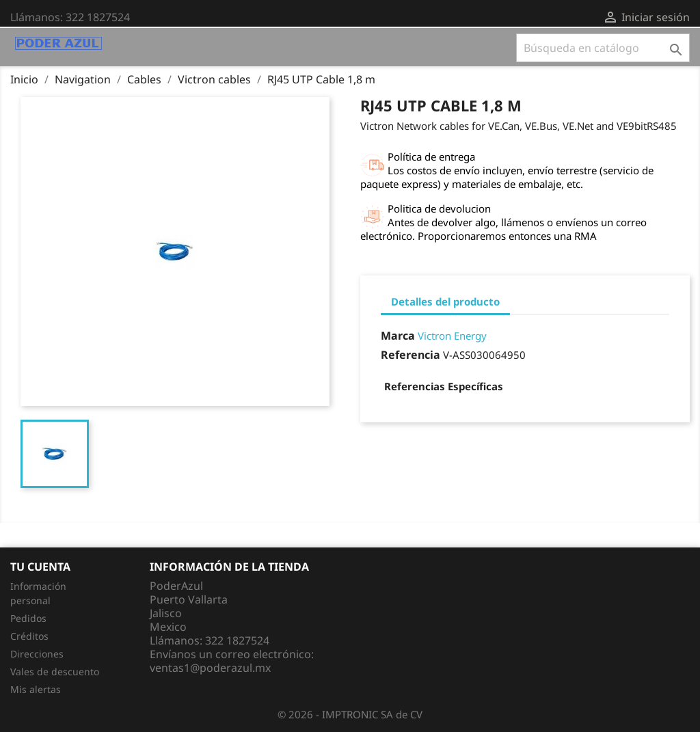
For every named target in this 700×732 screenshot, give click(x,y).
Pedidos (28, 618)
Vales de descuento (55, 672)
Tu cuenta (40, 567)
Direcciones (37, 654)
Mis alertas (36, 689)
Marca (398, 336)
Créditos (29, 636)
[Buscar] (603, 48)
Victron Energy (452, 336)
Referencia (410, 355)
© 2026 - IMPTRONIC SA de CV (350, 714)
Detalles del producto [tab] (445, 301)
